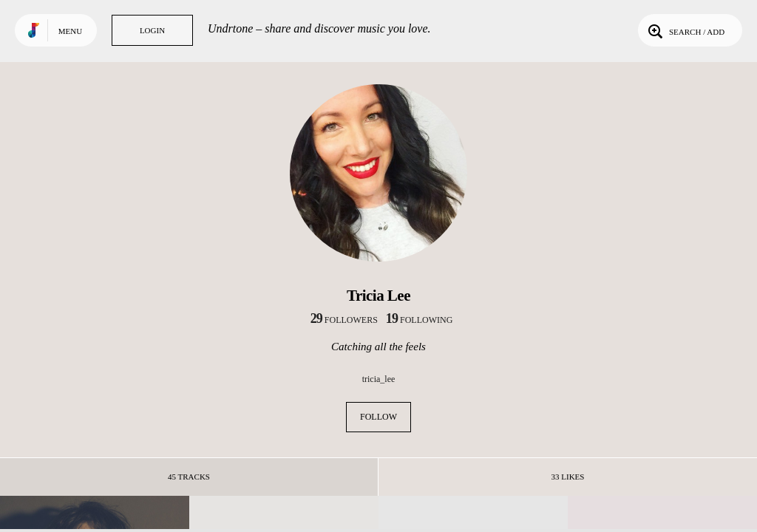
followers (344, 320)
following (420, 320)
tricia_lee (379, 379)
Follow (378, 417)
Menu (70, 31)
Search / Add (685, 30)
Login (152, 30)
